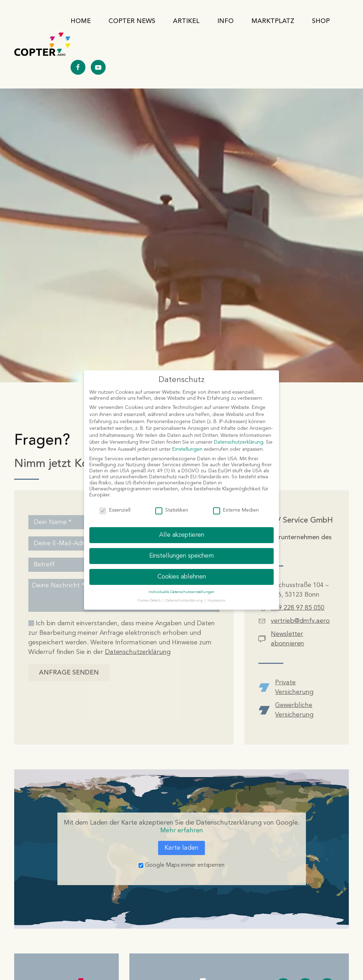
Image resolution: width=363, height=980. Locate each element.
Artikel (186, 21)
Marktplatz (273, 21)
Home (81, 21)
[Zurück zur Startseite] (42, 44)
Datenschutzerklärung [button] (185, 601)
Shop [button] (321, 21)
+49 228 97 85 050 (298, 608)
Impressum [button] (216, 601)
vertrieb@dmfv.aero (300, 621)
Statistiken (172, 510)
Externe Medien (236, 510)
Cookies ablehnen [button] (182, 577)
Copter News (132, 21)
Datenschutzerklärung (138, 652)
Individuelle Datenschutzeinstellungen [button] (181, 592)
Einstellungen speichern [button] (181, 556)
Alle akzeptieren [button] (182, 535)
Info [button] (225, 21)
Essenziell (115, 510)
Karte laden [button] (181, 848)
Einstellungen (187, 449)
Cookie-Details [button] (150, 601)
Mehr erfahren (182, 831)
